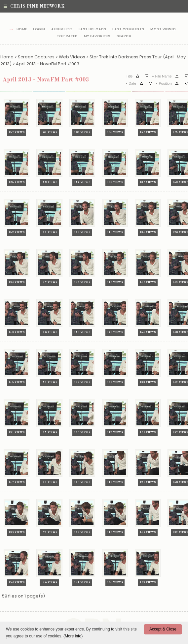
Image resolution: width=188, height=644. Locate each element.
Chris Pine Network (34, 6)
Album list (62, 30)
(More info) (73, 636)
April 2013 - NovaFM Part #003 (48, 64)
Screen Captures (36, 57)
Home (22, 30)
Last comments (128, 30)
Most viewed (163, 30)
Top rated (67, 36)
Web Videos (72, 57)
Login (39, 30)
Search (124, 36)
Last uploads (93, 30)
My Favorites (97, 36)
